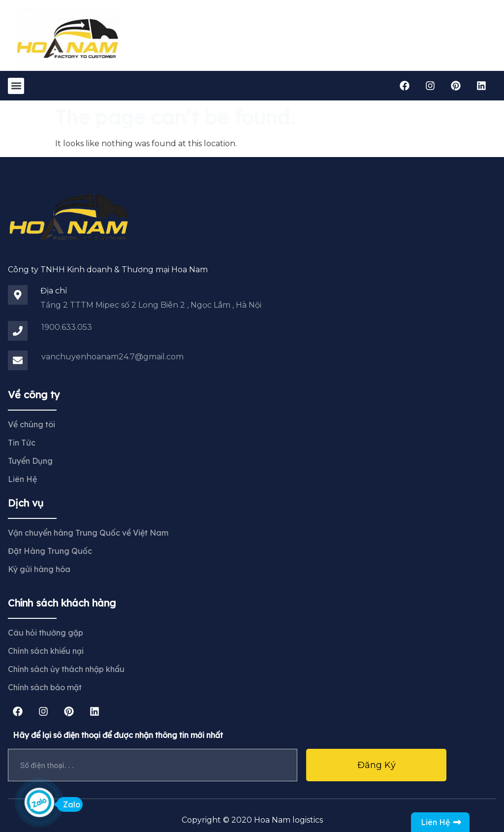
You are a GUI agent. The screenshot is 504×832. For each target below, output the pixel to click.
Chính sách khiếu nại (46, 651)
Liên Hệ (22, 479)
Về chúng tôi (31, 424)
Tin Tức (22, 443)
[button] (16, 86)
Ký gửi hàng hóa (39, 569)
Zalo (68, 804)
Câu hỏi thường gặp (46, 633)
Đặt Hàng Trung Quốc (50, 551)
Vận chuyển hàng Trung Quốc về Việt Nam (88, 533)
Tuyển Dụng (30, 461)
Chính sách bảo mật (45, 687)
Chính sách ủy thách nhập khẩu (66, 669)
